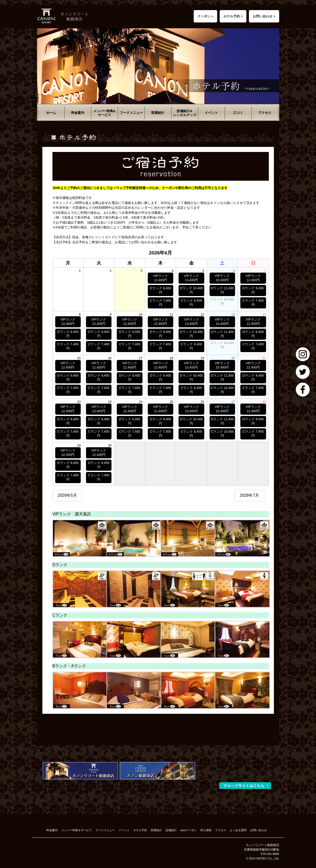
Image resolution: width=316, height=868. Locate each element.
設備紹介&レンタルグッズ (185, 113)
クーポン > (205, 16)
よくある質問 (238, 830)
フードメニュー (131, 113)
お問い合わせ (258, 830)
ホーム (51, 113)
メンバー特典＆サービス (77, 830)
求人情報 (206, 830)
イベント (211, 113)
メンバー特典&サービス (104, 113)
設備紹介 (171, 830)
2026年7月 (250, 495)
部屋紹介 (158, 113)
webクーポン (188, 830)
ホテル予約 (140, 830)
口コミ (238, 113)
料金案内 (78, 113)
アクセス (265, 113)
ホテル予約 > (233, 16)
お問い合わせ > (264, 16)
